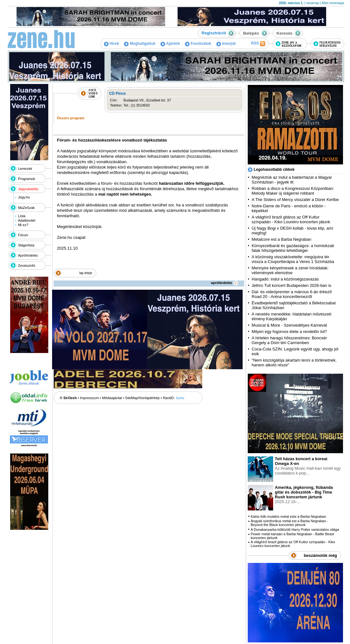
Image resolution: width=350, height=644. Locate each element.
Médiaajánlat (112, 398)
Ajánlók (170, 44)
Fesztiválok (198, 44)
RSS (258, 44)
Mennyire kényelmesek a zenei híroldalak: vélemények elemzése (290, 270)
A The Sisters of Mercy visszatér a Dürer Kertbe (295, 200)
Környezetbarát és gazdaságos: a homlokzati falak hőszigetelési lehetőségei (293, 248)
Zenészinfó (27, 266)
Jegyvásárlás (28, 189)
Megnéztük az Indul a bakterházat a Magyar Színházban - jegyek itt (292, 180)
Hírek (111, 44)
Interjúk (226, 44)
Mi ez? (23, 225)
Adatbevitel (27, 220)
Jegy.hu (24, 197)
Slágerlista (26, 245)
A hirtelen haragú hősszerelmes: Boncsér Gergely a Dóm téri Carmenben (289, 340)
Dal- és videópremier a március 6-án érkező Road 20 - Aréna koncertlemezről (292, 294)
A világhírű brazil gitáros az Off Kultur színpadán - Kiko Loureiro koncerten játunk (291, 219)
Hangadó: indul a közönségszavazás (285, 279)
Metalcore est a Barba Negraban (281, 239)
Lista (22, 216)
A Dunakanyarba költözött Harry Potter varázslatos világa (295, 530)
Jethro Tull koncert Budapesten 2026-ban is (291, 285)
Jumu (180, 398)
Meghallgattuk (140, 44)
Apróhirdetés (28, 255)
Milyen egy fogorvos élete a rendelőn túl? (289, 332)
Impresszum (90, 398)
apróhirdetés (225, 283)
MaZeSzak (27, 208)
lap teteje (86, 273)
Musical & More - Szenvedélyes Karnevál (289, 325)
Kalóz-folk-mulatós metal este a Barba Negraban (288, 516)
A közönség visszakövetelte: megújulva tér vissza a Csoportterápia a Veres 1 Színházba (293, 259)
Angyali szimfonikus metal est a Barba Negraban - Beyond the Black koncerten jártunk (289, 523)
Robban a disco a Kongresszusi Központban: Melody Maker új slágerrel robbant (293, 191)
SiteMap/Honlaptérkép (142, 398)
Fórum (23, 235)
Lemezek (25, 169)
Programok (27, 179)
